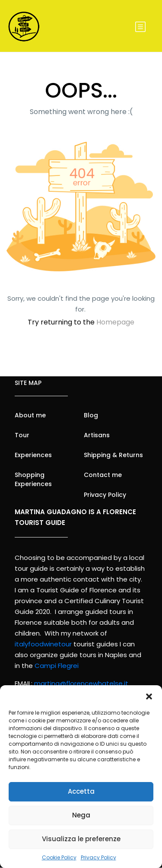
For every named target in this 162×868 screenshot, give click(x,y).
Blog (91, 415)
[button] (149, 696)
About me (30, 415)
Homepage (115, 322)
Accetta (81, 791)
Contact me (103, 475)
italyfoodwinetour (43, 644)
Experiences (33, 455)
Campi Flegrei (57, 666)
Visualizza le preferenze (81, 839)
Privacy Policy (98, 857)
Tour (22, 435)
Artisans (97, 435)
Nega (81, 815)
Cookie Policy (59, 857)
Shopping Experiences (33, 479)
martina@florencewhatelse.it (81, 683)
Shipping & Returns (113, 455)
